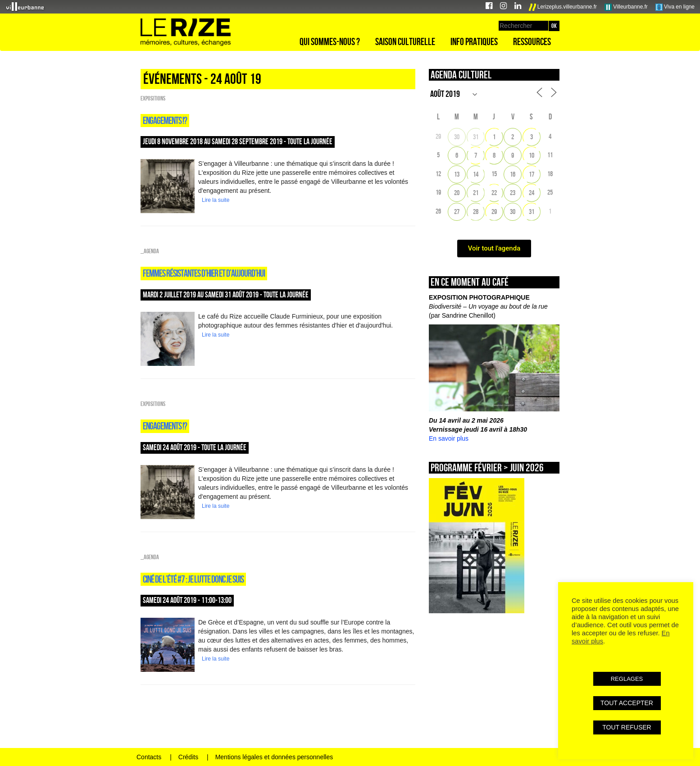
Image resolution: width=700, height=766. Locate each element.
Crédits (188, 757)
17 (532, 174)
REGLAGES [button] (627, 679)
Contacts (149, 757)
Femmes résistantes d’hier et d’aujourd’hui (204, 273)
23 (513, 193)
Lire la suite (216, 200)
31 (476, 137)
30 (457, 137)
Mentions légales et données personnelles (274, 757)
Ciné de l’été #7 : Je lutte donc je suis (193, 579)
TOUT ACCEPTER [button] (627, 703)
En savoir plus (449, 438)
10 (532, 155)
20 (457, 193)
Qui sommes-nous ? (330, 41)
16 (513, 174)
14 (476, 174)
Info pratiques (474, 41)
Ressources (532, 41)
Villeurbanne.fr (626, 7)
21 (476, 193)
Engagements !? (165, 120)
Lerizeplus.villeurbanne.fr (563, 7)
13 (457, 174)
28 (476, 212)
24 (532, 193)
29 (494, 212)
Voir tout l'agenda (494, 248)
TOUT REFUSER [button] (627, 727)
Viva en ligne (675, 7)
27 (457, 212)
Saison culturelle (405, 41)
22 (494, 193)
